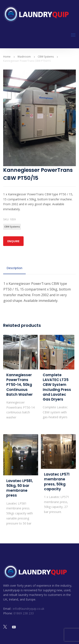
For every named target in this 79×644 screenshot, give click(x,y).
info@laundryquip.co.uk (29, 609)
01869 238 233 (24, 613)
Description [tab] (14, 268)
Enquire (13, 241)
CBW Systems (46, 57)
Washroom (24, 57)
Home (7, 57)
